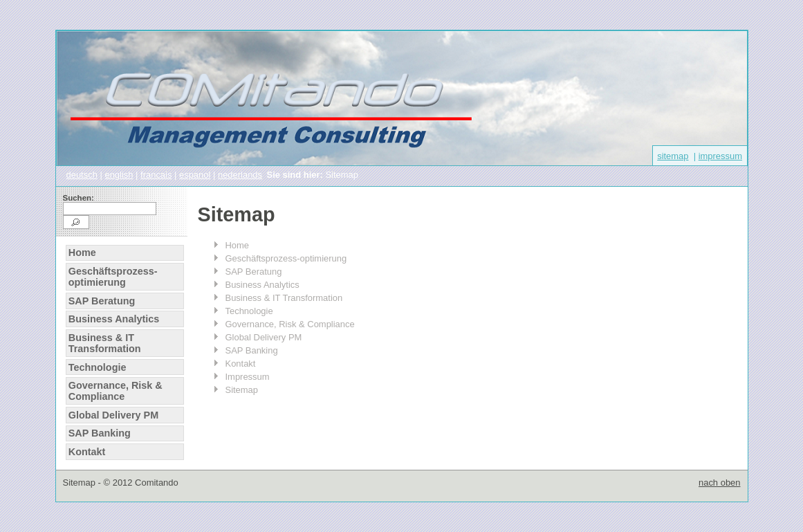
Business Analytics (114, 319)
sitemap (673, 156)
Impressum (248, 377)
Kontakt (87, 452)
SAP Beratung (102, 301)
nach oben (720, 483)
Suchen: (79, 198)
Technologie (98, 367)
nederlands (240, 175)
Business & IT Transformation (105, 343)
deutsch (82, 175)
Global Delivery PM (113, 415)
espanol (195, 175)
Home (82, 253)
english (119, 175)
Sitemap (242, 390)
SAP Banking (100, 433)
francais (156, 175)
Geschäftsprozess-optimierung (113, 277)
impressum (720, 156)
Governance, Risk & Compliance (116, 391)
